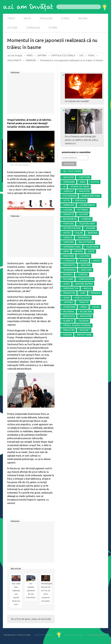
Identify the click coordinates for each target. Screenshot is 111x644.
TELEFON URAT (87, 224)
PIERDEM (96, 293)
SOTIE (67, 200)
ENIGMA (68, 335)
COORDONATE (87, 205)
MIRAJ (84, 307)
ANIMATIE (69, 214)
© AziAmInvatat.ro (10, 635)
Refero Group (102, 635)
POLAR (79, 233)
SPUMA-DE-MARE (80, 187)
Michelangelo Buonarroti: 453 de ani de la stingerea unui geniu (46, 592)
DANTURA (86, 270)
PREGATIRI (69, 330)
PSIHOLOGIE (46, 18)
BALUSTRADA (86, 242)
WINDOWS (69, 205)
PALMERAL (69, 312)
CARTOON (84, 177)
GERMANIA (69, 182)
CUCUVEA (84, 256)
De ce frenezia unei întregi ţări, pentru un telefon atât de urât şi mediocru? (82, 126)
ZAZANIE (91, 228)
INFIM (66, 251)
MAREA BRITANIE (91, 196)
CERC (83, 293)
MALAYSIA (84, 191)
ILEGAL (96, 307)
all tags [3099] (72, 171)
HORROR (86, 219)
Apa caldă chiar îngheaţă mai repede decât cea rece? (16, 594)
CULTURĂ (12, 28)
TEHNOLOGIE (33, 28)
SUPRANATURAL (72, 247)
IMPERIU (79, 251)
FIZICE (91, 251)
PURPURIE (69, 224)
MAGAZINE (86, 316)
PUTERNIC (83, 210)
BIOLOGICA (69, 316)
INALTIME (86, 265)
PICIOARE (68, 279)
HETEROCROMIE (72, 228)
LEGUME (84, 214)
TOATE (11, 18)
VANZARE (69, 242)
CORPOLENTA (86, 279)
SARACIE (68, 237)
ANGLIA (87, 288)
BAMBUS (68, 274)
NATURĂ (83, 18)
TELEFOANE (92, 247)
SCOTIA (95, 182)
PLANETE (68, 321)
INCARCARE (86, 312)
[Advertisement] (31, 94)
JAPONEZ (68, 302)
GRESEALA (81, 200)
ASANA (84, 261)
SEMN (66, 298)
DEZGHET (85, 330)
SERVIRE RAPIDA (84, 284)
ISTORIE (53, 28)
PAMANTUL (69, 265)
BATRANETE (70, 219)
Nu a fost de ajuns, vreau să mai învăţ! (31, 619)
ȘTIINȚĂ (65, 18)
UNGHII (96, 261)
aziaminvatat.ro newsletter (76, 152)
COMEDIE (83, 274)
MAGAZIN (69, 177)
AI (64, 187)
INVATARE (69, 256)
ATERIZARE (69, 307)
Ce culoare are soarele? (82, 88)
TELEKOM (83, 321)
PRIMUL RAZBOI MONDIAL (77, 325)
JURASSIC (69, 191)
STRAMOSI (69, 261)
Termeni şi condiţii (24, 635)
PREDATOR (69, 293)
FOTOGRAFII (70, 196)
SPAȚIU (27, 18)
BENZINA (93, 233)
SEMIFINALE (84, 237)
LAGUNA (68, 210)
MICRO (67, 233)
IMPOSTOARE (84, 335)
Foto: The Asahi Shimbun (20, 165)
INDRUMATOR (71, 288)
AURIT (67, 284)
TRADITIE (84, 302)
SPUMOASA (70, 270)
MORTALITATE (82, 298)
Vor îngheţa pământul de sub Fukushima (31, 591)
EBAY (83, 182)
